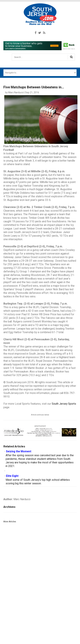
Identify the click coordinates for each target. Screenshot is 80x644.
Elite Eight (12, 476)
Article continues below (40, 415)
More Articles (10, 522)
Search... (12, 55)
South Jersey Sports (64, 404)
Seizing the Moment (19, 451)
